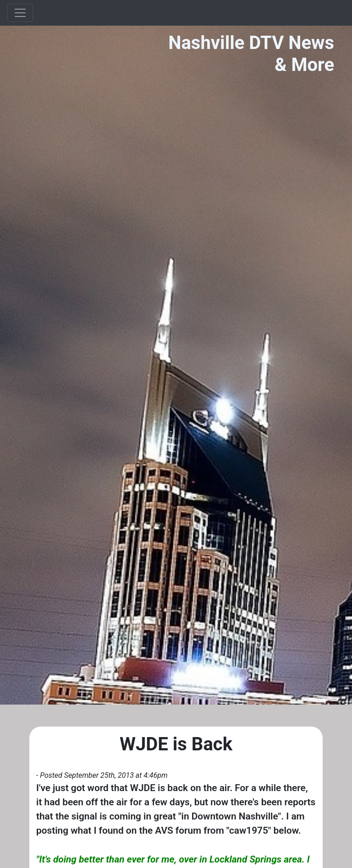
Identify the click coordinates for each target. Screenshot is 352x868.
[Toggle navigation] (20, 13)
